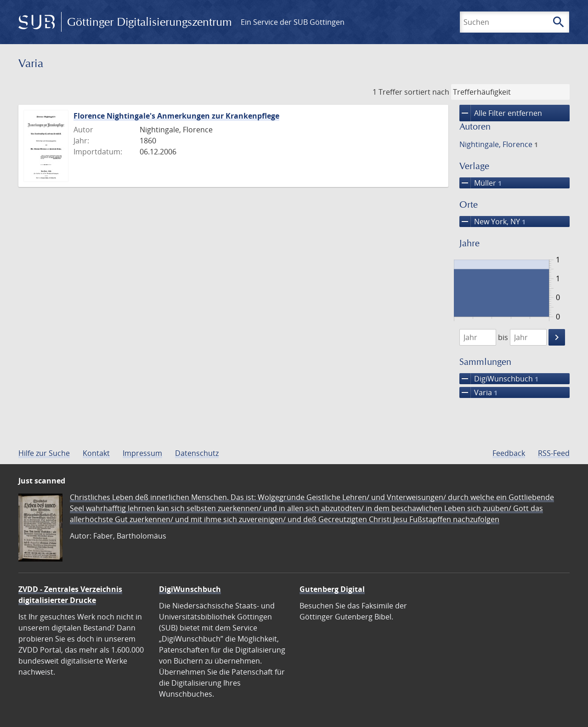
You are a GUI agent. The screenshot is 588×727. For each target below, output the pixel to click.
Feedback (509, 453)
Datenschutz (197, 453)
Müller (481, 183)
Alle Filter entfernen (501, 113)
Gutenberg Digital (332, 589)
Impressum (142, 453)
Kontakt (96, 453)
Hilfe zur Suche (44, 453)
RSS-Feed (554, 453)
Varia (478, 392)
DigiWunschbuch (499, 379)
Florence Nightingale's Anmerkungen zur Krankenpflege (176, 116)
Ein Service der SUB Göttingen (293, 22)
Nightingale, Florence (499, 144)
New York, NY (492, 222)
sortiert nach (427, 92)
